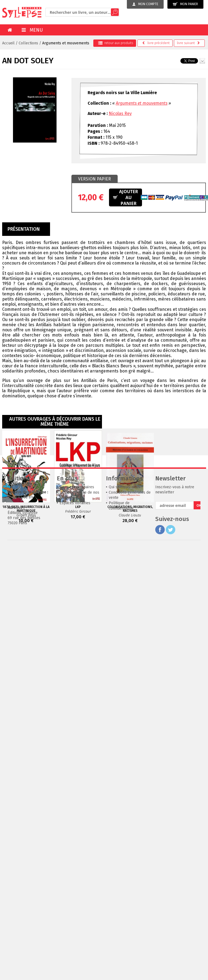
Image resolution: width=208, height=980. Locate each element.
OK (198, 587)
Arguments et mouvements (66, 43)
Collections (28, 43)
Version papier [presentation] (95, 179)
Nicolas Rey (120, 113)
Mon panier (185, 4)
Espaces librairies (75, 584)
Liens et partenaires (77, 568)
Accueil (8, 43)
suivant (188, 43)
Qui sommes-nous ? (126, 568)
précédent (156, 43)
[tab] (95, 179)
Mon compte (145, 4)
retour (116, 43)
